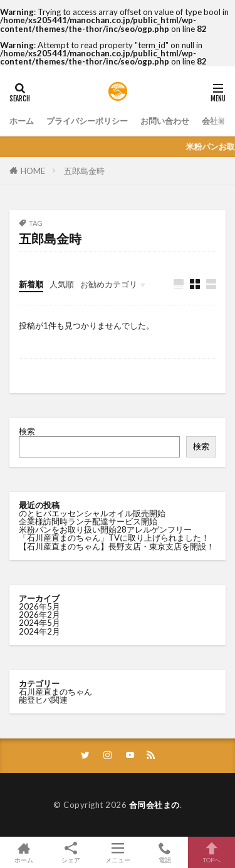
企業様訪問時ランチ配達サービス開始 (88, 521)
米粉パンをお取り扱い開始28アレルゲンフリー (105, 529)
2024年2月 (39, 631)
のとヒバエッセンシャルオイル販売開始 (92, 513)
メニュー (118, 852)
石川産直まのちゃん (55, 692)
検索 (27, 431)
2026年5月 (39, 606)
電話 (164, 852)
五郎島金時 (84, 171)
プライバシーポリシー (87, 121)
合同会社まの (154, 805)
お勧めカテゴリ (109, 284)
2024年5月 (39, 623)
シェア (70, 853)
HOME (33, 171)
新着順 (31, 284)
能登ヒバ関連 (43, 700)
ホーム (22, 121)
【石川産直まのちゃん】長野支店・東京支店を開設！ (117, 546)
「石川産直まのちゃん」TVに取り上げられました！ (114, 538)
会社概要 (218, 121)
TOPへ (211, 852)
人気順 (62, 284)
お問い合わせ (165, 121)
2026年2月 (39, 615)
